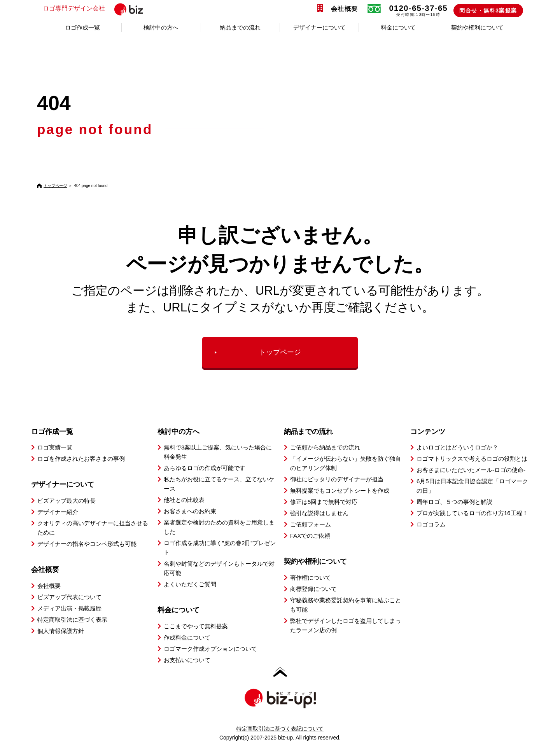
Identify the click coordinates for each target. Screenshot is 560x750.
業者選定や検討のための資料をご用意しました (219, 527)
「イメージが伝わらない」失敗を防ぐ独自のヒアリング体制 (346, 463)
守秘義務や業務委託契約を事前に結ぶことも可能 (346, 605)
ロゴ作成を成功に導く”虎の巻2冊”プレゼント (220, 548)
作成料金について (187, 637)
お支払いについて (187, 660)
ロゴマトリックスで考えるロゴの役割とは (472, 459)
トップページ (55, 186)
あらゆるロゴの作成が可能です (205, 468)
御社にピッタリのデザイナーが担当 (337, 479)
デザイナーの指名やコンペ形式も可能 (87, 544)
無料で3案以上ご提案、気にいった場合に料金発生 (218, 452)
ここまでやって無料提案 (196, 626)
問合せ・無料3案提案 (488, 10)
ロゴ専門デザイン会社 (106, 9)
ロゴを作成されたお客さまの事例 (81, 459)
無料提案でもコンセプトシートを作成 (340, 490)
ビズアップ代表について (69, 597)
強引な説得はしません (319, 513)
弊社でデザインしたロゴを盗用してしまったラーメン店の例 (346, 625)
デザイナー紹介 (58, 512)
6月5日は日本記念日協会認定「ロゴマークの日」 (472, 486)
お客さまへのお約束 (190, 511)
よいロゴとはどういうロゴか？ (457, 447)
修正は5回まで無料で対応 (324, 502)
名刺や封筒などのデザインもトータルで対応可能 (219, 568)
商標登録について (313, 589)
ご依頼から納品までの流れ (325, 447)
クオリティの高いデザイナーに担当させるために (93, 528)
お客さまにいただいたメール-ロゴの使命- (471, 470)
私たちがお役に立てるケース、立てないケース (219, 484)
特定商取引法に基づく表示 (72, 620)
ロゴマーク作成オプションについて (210, 649)
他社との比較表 (184, 500)
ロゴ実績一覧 (55, 447)
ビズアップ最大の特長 (66, 501)
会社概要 (345, 9)
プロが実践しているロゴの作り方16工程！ (472, 513)
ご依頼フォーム (311, 524)
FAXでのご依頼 (310, 536)
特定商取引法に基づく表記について (280, 729)
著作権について (311, 578)
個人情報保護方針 (61, 631)
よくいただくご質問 (190, 584)
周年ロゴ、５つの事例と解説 (454, 502)
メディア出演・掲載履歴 (69, 608)
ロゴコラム (431, 524)
